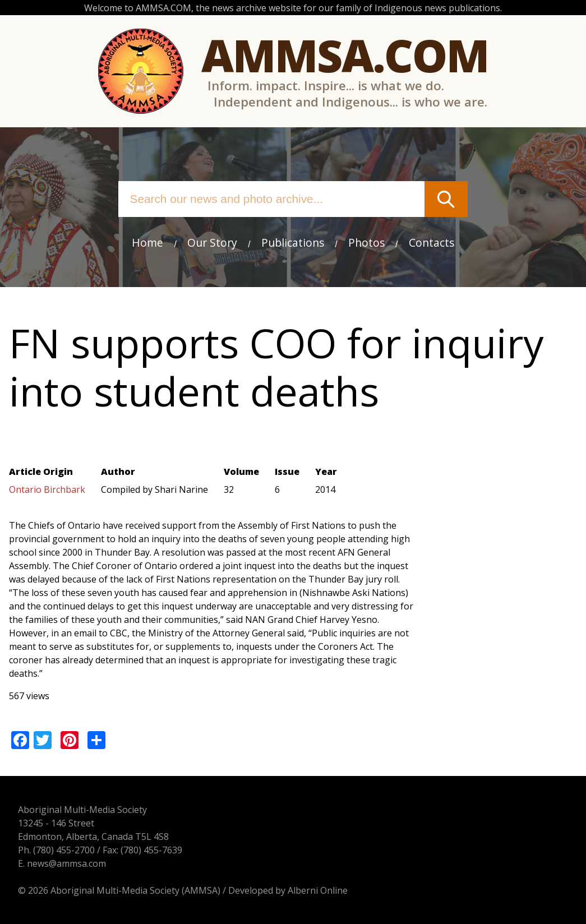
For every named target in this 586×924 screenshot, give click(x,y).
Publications (293, 242)
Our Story (212, 242)
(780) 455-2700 (64, 850)
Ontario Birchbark (47, 489)
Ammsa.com (345, 55)
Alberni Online (318, 890)
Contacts (432, 242)
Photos (366, 242)
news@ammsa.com (66, 863)
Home (147, 242)
